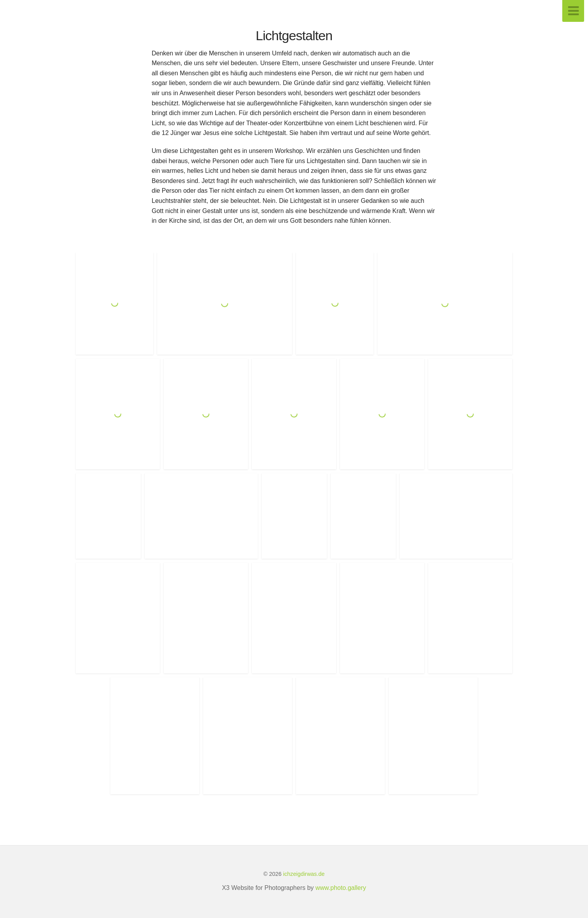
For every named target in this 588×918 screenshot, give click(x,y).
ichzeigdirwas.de (304, 874)
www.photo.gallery (341, 888)
